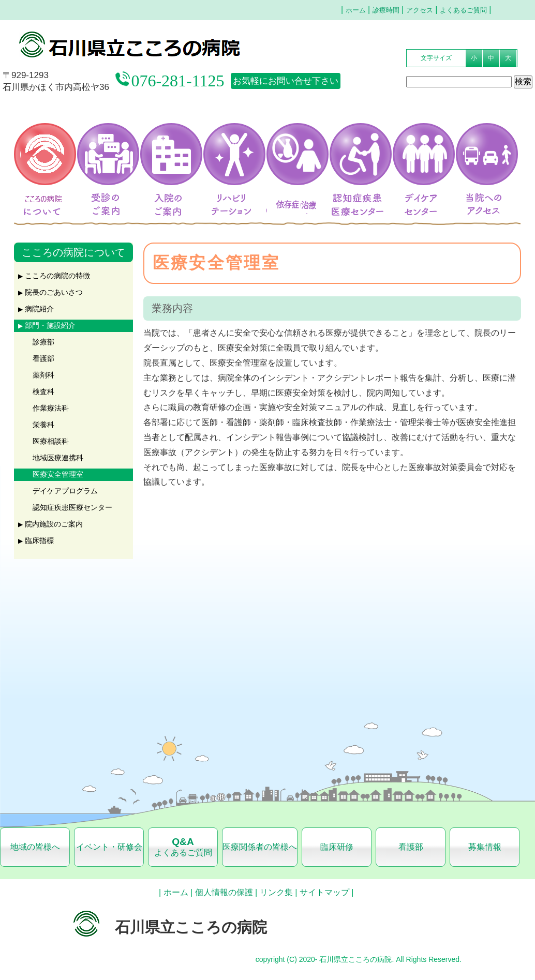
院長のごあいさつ (54, 292)
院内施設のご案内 (54, 524)
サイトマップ (324, 892)
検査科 (43, 392)
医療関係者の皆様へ (260, 847)
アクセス (420, 10)
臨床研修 (337, 847)
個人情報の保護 (224, 892)
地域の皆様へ (35, 847)
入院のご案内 (170, 150)
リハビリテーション (233, 150)
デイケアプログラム (65, 491)
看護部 (43, 359)
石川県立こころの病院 (161, 44)
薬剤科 (43, 375)
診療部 (43, 342)
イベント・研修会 (109, 847)
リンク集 (276, 892)
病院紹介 (39, 309)
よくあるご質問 (463, 10)
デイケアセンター (422, 150)
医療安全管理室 (58, 474)
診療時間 (386, 10)
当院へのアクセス (484, 206)
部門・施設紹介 (50, 326)
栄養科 (43, 425)
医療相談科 (51, 441)
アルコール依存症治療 (301, 150)
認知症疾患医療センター (359, 150)
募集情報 (485, 847)
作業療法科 (51, 408)
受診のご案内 (107, 150)
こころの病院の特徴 (57, 276)
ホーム (356, 10)
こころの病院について (43, 150)
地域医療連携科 (58, 458)
